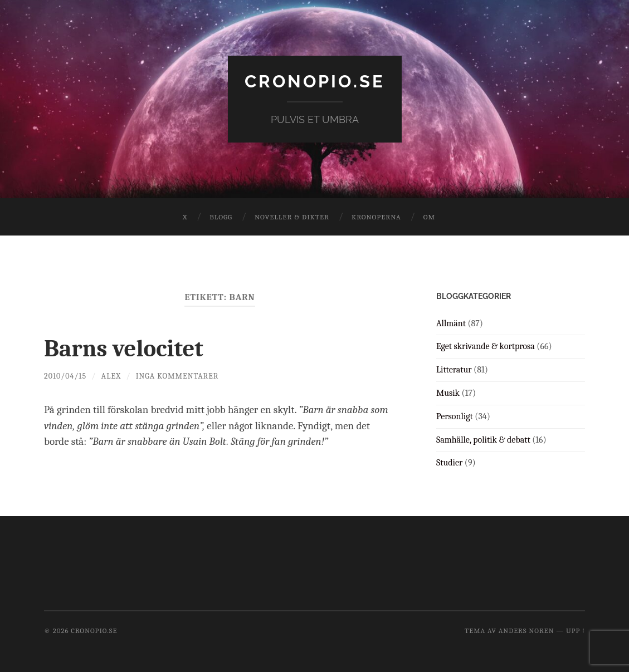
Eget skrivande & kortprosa (486, 346)
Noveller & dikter (292, 217)
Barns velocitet (128, 348)
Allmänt (451, 323)
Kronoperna (376, 217)
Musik (448, 393)
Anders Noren (526, 631)
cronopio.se (315, 81)
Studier (449, 463)
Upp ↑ (576, 631)
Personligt (455, 416)
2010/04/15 (66, 376)
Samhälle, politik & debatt (483, 439)
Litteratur (454, 370)
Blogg (221, 217)
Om (429, 217)
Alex (112, 376)
